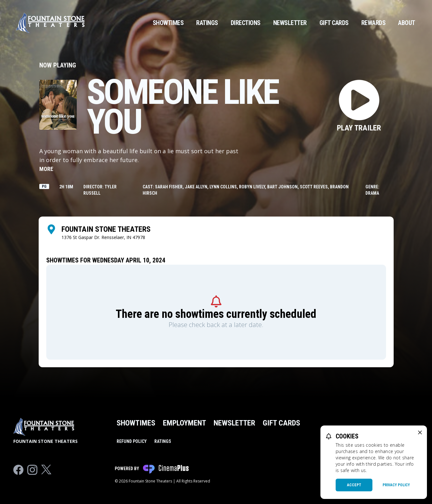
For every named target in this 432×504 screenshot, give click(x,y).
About (407, 23)
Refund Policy (132, 441)
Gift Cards (334, 23)
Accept (354, 485)
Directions (246, 23)
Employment (184, 423)
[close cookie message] (420, 432)
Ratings (207, 23)
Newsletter (290, 23)
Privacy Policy (396, 485)
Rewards (374, 23)
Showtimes (168, 23)
